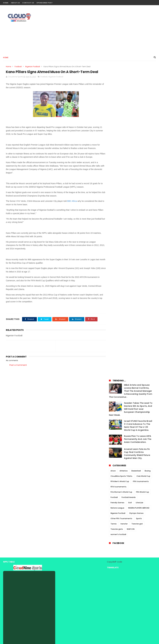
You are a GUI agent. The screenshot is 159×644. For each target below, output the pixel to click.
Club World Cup (143, 171)
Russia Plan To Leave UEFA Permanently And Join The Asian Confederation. (138, 134)
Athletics (124, 165)
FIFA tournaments (141, 176)
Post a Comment (18, 365)
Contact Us (28, 3)
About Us (15, 3)
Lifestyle (140, 197)
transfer (124, 218)
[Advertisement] (104, 30)
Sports (139, 213)
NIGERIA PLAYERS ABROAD (139, 203)
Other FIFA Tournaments (121, 213)
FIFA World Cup (143, 187)
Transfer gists (117, 224)
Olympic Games (136, 208)
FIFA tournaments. (119, 181)
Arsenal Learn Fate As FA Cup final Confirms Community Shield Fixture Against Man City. (137, 148)
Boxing (148, 165)
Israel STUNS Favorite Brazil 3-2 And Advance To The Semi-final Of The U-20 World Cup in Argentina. (138, 120)
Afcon (113, 165)
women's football (118, 229)
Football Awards (129, 192)
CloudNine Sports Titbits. (122, 171)
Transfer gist (137, 218)
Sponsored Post (45, 3)
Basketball (136, 165)
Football (18, 67)
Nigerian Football (33, 67)
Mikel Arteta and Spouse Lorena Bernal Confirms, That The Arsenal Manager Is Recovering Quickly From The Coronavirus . (131, 86)
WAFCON (131, 224)
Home (6, 3)
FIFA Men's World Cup (120, 176)
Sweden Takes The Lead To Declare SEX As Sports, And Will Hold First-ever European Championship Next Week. (131, 104)
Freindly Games (117, 197)
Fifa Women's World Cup (121, 187)
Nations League (117, 203)
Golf (130, 197)
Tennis (114, 218)
